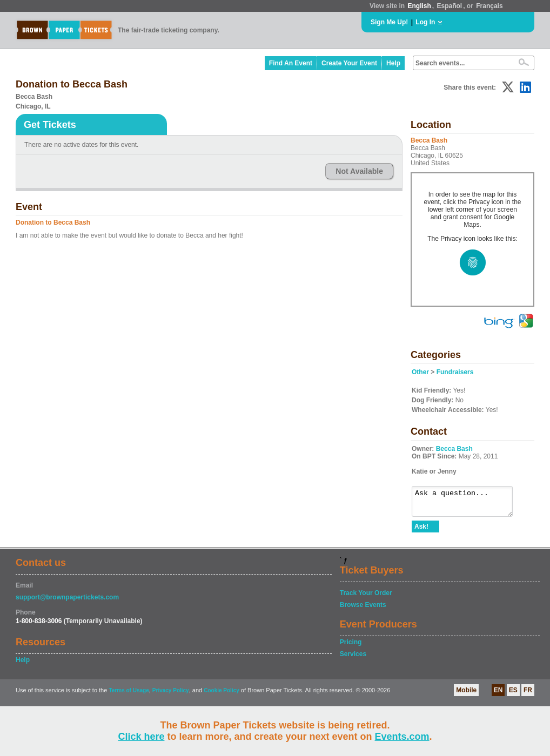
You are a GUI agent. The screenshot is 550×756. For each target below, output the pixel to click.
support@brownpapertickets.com (67, 602)
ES (513, 695)
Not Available (359, 171)
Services (353, 659)
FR (528, 695)
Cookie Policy (222, 695)
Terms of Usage (129, 695)
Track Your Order (366, 598)
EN (498, 695)
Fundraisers (455, 372)
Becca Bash (454, 449)
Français (489, 6)
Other (420, 372)
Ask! (421, 531)
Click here (141, 737)
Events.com (402, 737)
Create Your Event (349, 63)
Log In (425, 22)
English (419, 6)
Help (393, 63)
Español (450, 6)
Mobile (466, 695)
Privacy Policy (171, 695)
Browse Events (363, 610)
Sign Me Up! (389, 22)
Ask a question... (468, 504)
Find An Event (291, 63)
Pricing (351, 647)
